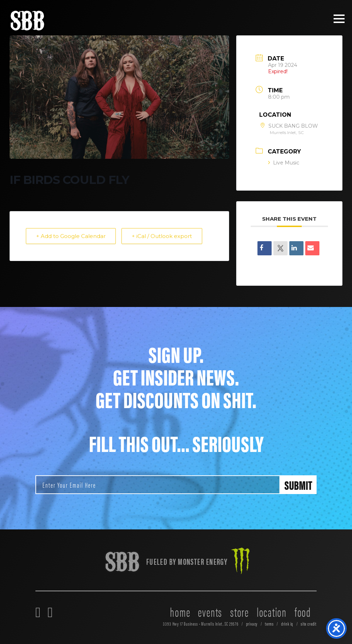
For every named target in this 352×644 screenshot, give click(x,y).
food (303, 611)
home (180, 611)
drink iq (287, 624)
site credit (309, 624)
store (240, 611)
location (272, 611)
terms (269, 624)
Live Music (284, 163)
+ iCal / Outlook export (162, 236)
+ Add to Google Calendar (71, 236)
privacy (252, 624)
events (210, 611)
